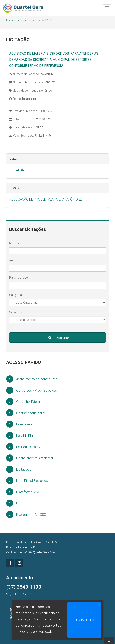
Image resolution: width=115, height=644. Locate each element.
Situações (16, 312)
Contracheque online (26, 413)
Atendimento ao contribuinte (32, 379)
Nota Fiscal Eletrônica (27, 481)
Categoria (16, 295)
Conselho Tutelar (23, 402)
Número (15, 243)
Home (9, 20)
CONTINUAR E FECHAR (84, 620)
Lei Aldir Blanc (21, 435)
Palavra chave (18, 278)
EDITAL (17, 170)
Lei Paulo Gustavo (24, 447)
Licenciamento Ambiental (30, 458)
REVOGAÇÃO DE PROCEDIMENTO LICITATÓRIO (46, 199)
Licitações (22, 20)
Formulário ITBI (22, 424)
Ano (12, 260)
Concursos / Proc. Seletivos (31, 390)
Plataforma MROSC (25, 492)
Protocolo (19, 503)
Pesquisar (57, 337)
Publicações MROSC (26, 514)
